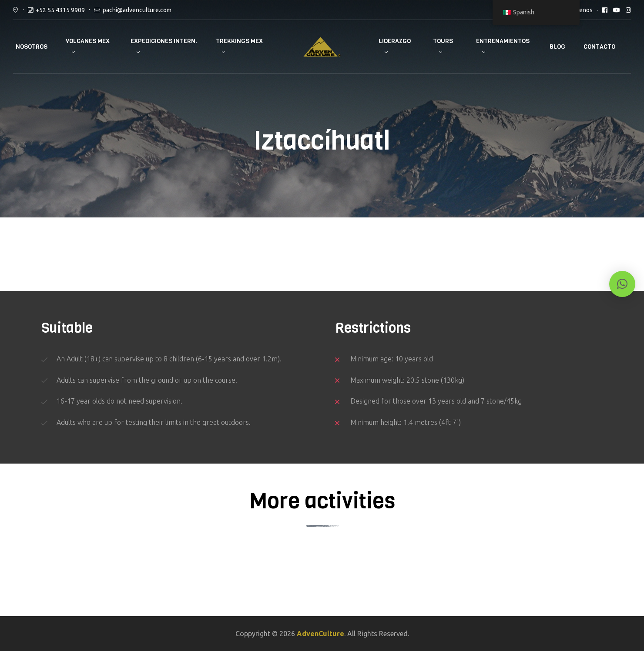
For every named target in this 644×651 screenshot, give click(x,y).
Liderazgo (395, 41)
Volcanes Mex (88, 41)
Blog (557, 47)
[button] (622, 284)
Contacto (599, 47)
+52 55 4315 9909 (60, 10)
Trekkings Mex (239, 41)
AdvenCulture (320, 634)
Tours (443, 41)
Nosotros (32, 47)
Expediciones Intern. (164, 41)
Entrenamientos (503, 41)
